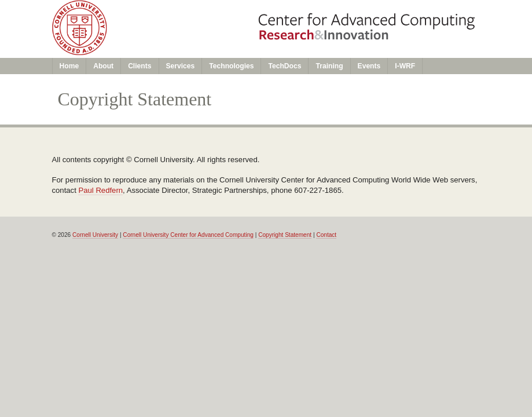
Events (369, 66)
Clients (140, 66)
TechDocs (285, 66)
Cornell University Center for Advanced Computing (188, 235)
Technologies (231, 66)
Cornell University (95, 235)
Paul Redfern (100, 190)
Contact (326, 235)
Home (69, 66)
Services (181, 66)
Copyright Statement (285, 235)
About (103, 66)
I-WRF (405, 66)
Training (329, 66)
